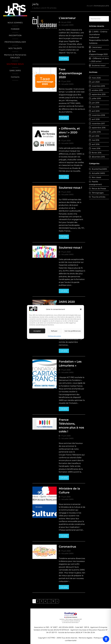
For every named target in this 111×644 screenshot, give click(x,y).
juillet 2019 (96, 99)
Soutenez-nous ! (70, 188)
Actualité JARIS (67, 25)
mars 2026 (96, 78)
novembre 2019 (98, 86)
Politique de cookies (54, 336)
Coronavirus (67, 547)
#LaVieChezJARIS (99, 169)
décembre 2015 (98, 157)
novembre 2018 (98, 115)
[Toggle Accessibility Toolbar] (106, 639)
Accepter (37, 331)
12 (54, 601)
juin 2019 (95, 103)
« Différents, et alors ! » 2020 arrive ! (69, 132)
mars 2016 (96, 148)
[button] (81, 309)
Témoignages (98, 193)
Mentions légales (85, 638)
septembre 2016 (99, 128)
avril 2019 (96, 111)
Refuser (54, 331)
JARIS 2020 (67, 302)
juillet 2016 (96, 132)
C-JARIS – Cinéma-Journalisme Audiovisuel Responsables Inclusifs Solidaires (99, 37)
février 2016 (97, 153)
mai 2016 (95, 140)
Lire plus (64, 59)
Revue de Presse (99, 189)
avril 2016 (96, 144)
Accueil (90, 6)
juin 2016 (95, 136)
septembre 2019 (99, 94)
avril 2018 (96, 119)
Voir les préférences (73, 331)
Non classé (96, 177)
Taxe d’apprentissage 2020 (70, 73)
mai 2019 (95, 107)
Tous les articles (99, 197)
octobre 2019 (97, 90)
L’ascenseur (67, 18)
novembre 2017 (98, 124)
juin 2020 (96, 82)
